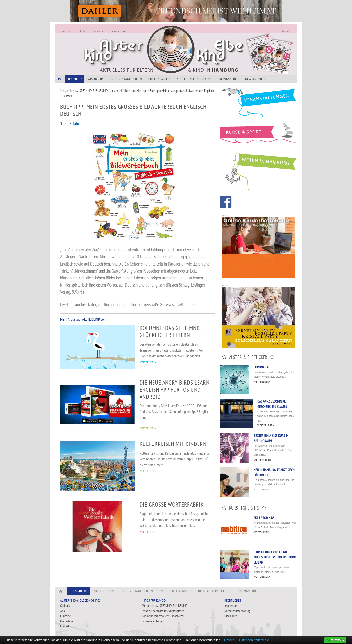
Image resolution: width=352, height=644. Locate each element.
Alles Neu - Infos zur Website (136, 44)
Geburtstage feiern (126, 79)
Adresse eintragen (153, 621)
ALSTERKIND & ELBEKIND (92, 91)
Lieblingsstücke (228, 79)
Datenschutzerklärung (237, 611)
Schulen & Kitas (159, 79)
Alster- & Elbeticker (194, 79)
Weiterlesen (262, 382)
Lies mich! (116, 91)
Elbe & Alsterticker (211, 591)
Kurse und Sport (258, 135)
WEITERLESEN (148, 362)
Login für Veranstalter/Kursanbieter (163, 616)
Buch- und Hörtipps (136, 91)
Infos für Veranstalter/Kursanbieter (163, 611)
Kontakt (286, 31)
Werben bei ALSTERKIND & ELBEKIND (165, 606)
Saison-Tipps (96, 79)
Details (229, 640)
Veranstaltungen (258, 104)
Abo (82, 31)
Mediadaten (119, 31)
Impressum (231, 606)
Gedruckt (67, 31)
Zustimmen (335, 640)
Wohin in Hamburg (258, 171)
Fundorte (98, 31)
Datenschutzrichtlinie (254, 640)
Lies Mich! (74, 79)
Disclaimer (231, 616)
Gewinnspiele (256, 79)
